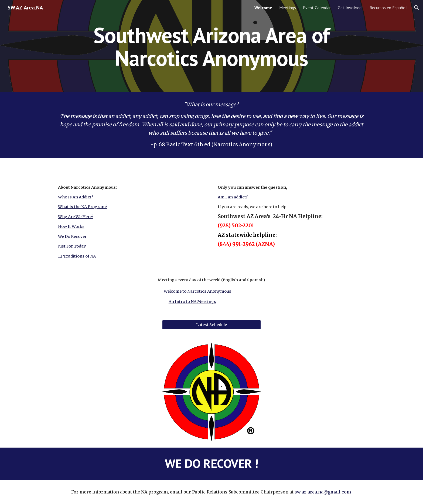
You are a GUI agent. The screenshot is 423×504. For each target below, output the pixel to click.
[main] (211, 46)
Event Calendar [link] (317, 8)
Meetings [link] (288, 8)
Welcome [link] (263, 8)
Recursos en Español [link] (388, 8)
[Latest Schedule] (211, 325)
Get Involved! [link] (350, 8)
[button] (417, 8)
